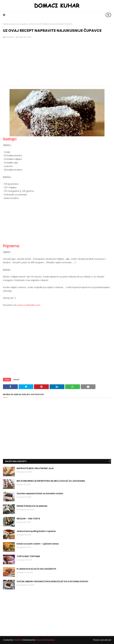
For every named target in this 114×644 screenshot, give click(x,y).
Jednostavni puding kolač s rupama (36, 531)
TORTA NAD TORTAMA (28, 556)
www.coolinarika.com (29, 305)
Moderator (10, 37)
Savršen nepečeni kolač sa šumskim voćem (40, 493)
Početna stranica (11, 24)
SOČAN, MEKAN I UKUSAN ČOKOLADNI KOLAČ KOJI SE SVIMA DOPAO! (52, 581)
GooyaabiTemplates (45, 640)
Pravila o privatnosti (102, 640)
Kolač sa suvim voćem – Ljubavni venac (38, 544)
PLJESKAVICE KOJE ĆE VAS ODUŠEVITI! (36, 569)
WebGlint (18, 640)
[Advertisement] (57, 62)
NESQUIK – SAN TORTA (28, 519)
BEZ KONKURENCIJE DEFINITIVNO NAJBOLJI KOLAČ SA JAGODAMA (51, 481)
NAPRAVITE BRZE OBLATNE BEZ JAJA (35, 468)
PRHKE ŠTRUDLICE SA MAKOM (32, 506)
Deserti (23, 24)
